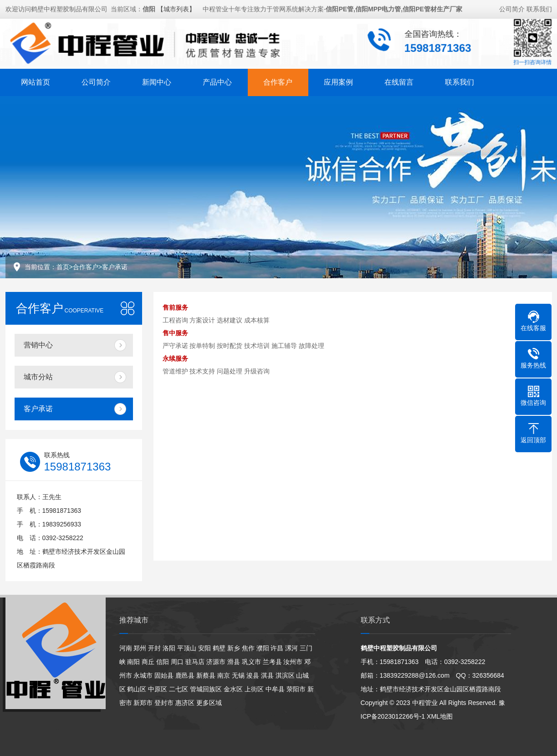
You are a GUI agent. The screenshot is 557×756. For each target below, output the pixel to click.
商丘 (148, 662)
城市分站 (38, 377)
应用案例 (338, 81)
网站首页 (36, 81)
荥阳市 (296, 689)
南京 (224, 675)
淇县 (267, 675)
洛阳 (169, 648)
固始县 (164, 675)
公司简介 (512, 8)
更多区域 (209, 703)
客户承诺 (115, 267)
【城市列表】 (176, 8)
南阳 (133, 662)
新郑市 (143, 703)
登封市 (164, 703)
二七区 (179, 689)
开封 (154, 648)
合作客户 (278, 81)
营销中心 (38, 345)
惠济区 (185, 703)
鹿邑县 (185, 675)
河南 (126, 648)
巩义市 (251, 662)
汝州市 (293, 662)
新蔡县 (206, 675)
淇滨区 (285, 675)
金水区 (233, 689)
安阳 (204, 648)
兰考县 (272, 662)
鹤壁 (219, 648)
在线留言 (399, 81)
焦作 (248, 648)
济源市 (216, 662)
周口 (177, 662)
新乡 (234, 648)
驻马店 (195, 662)
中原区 (158, 689)
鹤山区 (137, 689)
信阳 (163, 662)
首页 (63, 267)
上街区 (254, 689)
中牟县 (275, 689)
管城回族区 (206, 689)
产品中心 (217, 81)
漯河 (291, 648)
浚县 (253, 675)
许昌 (277, 648)
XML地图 (440, 716)
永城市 (143, 675)
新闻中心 (157, 81)
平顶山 (187, 648)
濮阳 (263, 648)
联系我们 (539, 8)
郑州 (140, 648)
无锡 (238, 675)
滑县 (234, 662)
